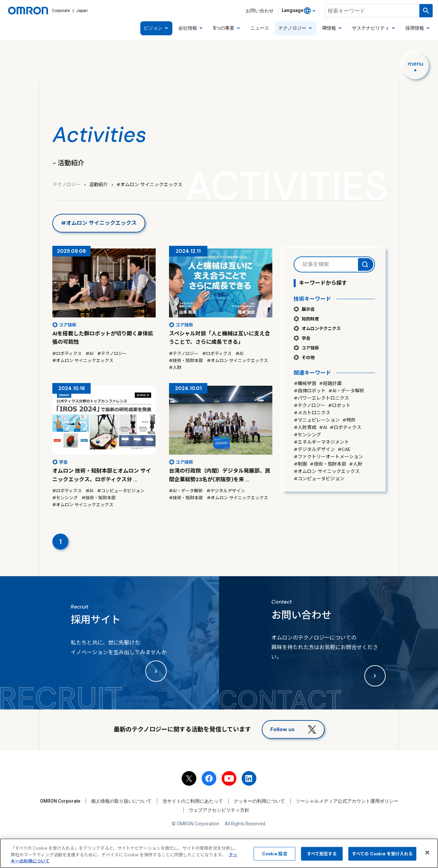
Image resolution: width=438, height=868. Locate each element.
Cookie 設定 (275, 854)
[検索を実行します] (426, 11)
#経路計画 (330, 383)
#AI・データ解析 (346, 391)
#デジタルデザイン (314, 449)
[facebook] (209, 778)
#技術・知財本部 (328, 464)
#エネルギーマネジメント (321, 442)
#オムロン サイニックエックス (327, 471)
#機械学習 (305, 383)
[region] (219, 853)
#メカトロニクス (312, 413)
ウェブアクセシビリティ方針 (219, 810)
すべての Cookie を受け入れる (382, 854)
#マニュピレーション (317, 420)
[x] (189, 778)
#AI (323, 427)
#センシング (307, 435)
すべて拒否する (322, 854)
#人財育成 (305, 427)
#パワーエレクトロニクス (321, 398)
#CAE (344, 449)
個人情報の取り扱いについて (121, 801)
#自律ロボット (310, 391)
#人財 (356, 464)
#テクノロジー (309, 405)
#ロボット (339, 405)
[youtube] (229, 778)
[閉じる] (427, 852)
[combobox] (298, 11)
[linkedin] (249, 778)
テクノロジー (66, 185)
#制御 (300, 464)
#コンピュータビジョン (319, 479)
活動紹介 (98, 185)
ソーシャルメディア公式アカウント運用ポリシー (347, 801)
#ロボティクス (345, 427)
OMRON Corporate (60, 801)
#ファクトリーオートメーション (328, 457)
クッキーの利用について (259, 801)
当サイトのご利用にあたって (193, 801)
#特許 (349, 420)
